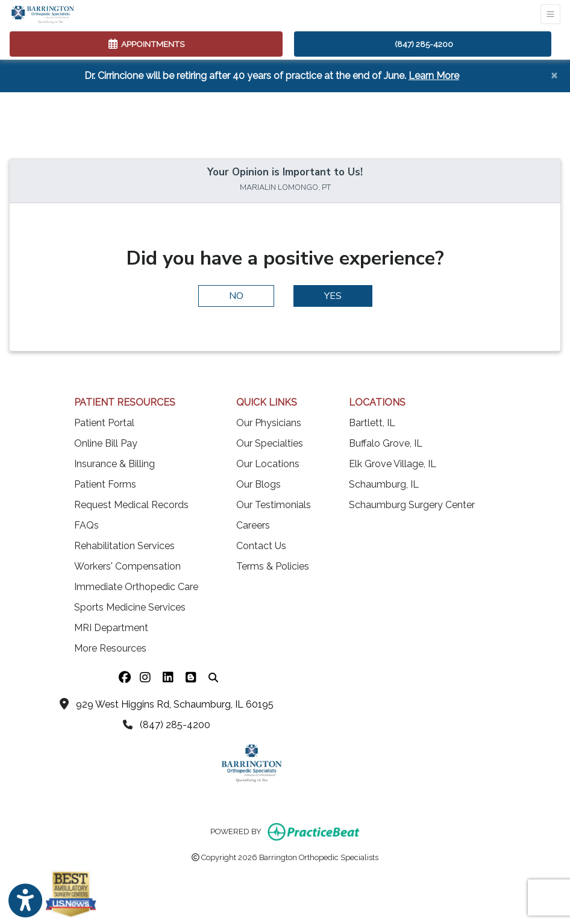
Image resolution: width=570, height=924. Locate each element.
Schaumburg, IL (384, 484)
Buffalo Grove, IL (386, 443)
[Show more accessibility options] (25, 901)
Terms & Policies (273, 566)
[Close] (554, 75)
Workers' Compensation (127, 566)
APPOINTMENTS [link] (146, 44)
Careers (253, 525)
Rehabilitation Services (124, 546)
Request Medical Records (131, 505)
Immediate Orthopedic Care (136, 587)
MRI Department (111, 628)
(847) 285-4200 (424, 44)
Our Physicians (269, 423)
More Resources (110, 648)
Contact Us (261, 546)
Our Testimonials (274, 505)
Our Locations (268, 464)
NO (236, 296)
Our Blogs (258, 484)
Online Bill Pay (106, 443)
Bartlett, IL (372, 423)
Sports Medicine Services (130, 607)
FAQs (86, 525)
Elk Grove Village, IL (393, 464)
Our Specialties (270, 443)
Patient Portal (104, 423)
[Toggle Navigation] (550, 14)
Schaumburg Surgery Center (412, 505)
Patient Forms (105, 484)
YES (333, 296)
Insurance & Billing (114, 464)
